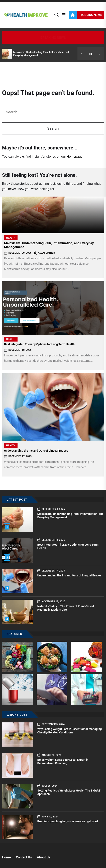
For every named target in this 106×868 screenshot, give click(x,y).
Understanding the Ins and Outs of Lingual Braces (36, 451)
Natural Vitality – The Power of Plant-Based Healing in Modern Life (66, 608)
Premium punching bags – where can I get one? (68, 821)
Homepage (75, 156)
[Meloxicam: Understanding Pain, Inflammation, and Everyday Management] (53, 215)
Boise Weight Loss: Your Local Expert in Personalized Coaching (63, 761)
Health (11, 238)
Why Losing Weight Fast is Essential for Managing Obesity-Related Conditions (70, 731)
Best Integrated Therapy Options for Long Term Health (39, 344)
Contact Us (24, 857)
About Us (44, 857)
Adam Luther (46, 253)
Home (6, 857)
